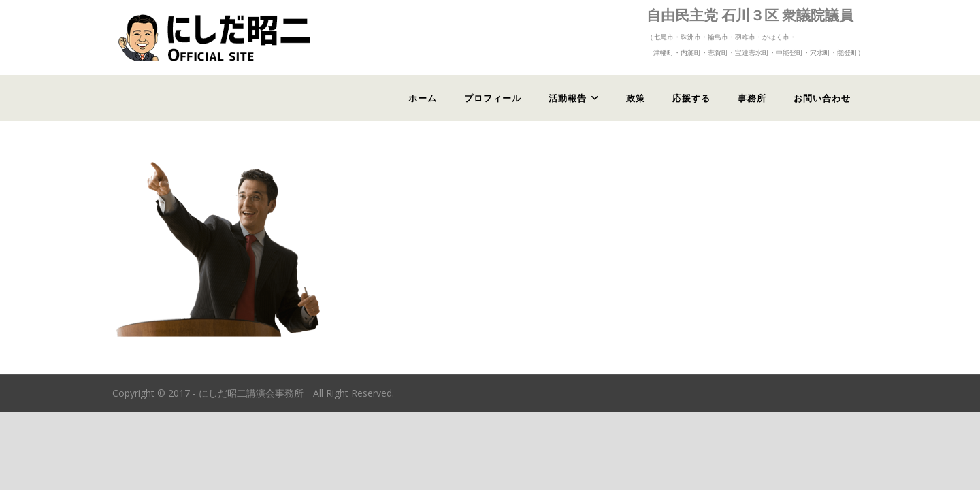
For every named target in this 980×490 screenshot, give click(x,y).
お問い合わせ (822, 98)
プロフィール (493, 98)
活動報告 (568, 98)
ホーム (423, 98)
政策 (636, 98)
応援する (691, 98)
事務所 (752, 98)
